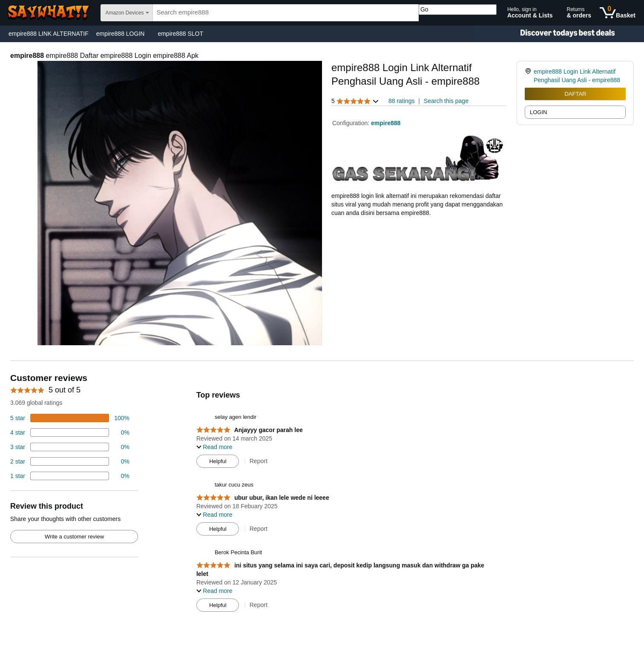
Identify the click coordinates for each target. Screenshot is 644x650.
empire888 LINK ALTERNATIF (49, 34)
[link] (529, 76)
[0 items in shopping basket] (618, 13)
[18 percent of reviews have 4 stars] (70, 432)
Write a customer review (74, 537)
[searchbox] (286, 13)
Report (259, 461)
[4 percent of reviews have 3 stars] (70, 447)
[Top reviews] (322, 495)
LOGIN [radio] (538, 112)
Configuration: (352, 123)
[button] (355, 101)
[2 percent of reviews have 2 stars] (70, 461)
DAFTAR (575, 94)
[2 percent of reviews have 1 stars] (70, 476)
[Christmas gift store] (559, 34)
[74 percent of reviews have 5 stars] (70, 418)
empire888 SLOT (180, 34)
